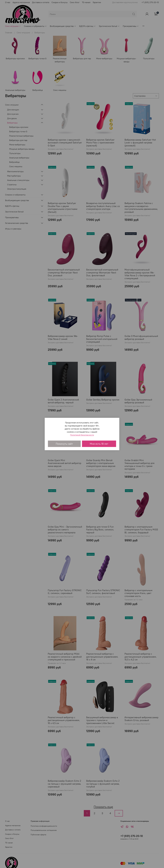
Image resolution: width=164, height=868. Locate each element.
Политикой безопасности (82, 435)
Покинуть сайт (64, 444)
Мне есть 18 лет (99, 444)
